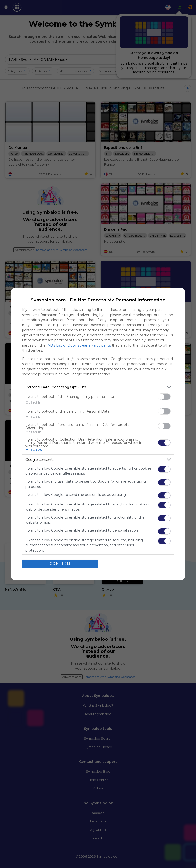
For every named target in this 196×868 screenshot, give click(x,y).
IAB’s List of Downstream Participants (79, 345)
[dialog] (98, 434)
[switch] (164, 397)
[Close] (176, 297)
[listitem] (98, 387)
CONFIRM (60, 564)
